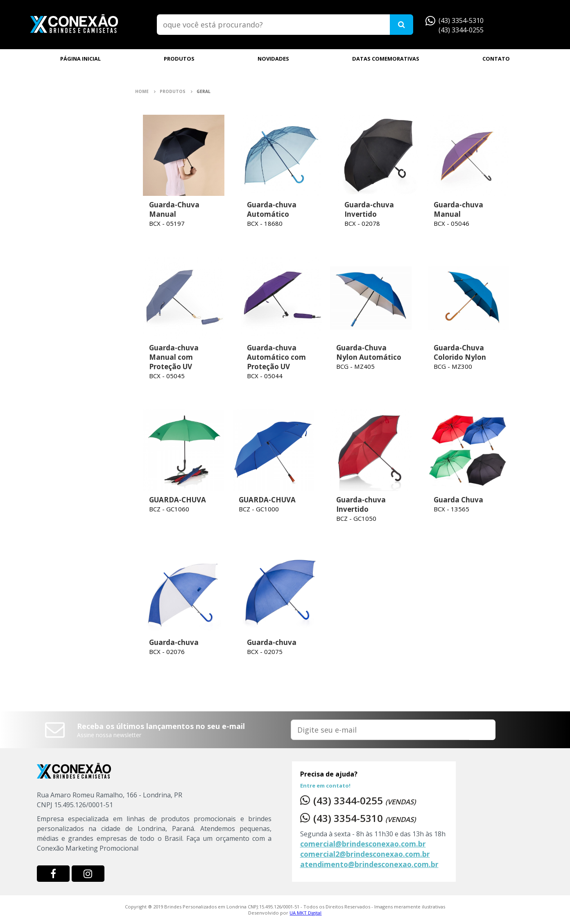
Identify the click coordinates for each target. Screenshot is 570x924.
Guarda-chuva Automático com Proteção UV (276, 357)
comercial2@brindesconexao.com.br (365, 854)
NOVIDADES (273, 59)
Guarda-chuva (174, 642)
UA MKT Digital (305, 913)
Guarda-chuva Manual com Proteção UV (174, 357)
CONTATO (496, 59)
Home (145, 91)
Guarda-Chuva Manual (174, 209)
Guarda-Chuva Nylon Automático (369, 352)
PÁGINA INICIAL (80, 59)
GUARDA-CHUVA (178, 500)
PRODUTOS (179, 59)
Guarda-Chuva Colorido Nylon (460, 352)
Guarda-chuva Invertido (369, 209)
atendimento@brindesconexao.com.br (369, 864)
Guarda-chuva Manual (458, 209)
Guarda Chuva (458, 500)
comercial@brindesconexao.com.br (363, 844)
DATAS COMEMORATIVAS (386, 59)
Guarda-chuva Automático (272, 209)
